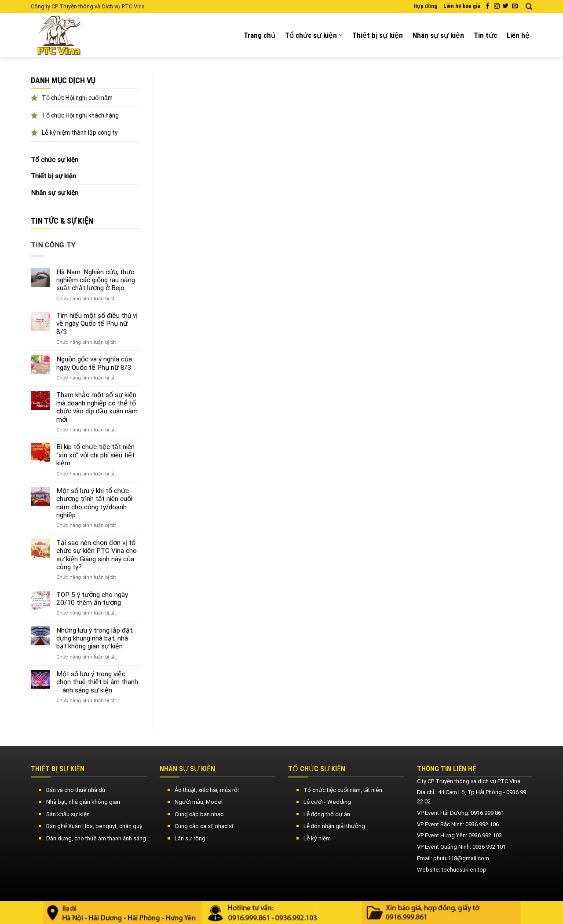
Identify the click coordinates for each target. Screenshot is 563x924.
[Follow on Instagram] (497, 6)
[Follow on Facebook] (488, 6)
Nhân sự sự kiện (438, 35)
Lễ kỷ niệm (317, 838)
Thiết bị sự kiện (378, 35)
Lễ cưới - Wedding (327, 802)
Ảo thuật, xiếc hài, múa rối (207, 790)
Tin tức (485, 35)
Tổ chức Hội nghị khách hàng (80, 115)
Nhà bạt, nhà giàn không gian (83, 802)
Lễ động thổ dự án (327, 814)
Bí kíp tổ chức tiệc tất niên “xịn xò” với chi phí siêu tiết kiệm (95, 455)
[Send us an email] (515, 6)
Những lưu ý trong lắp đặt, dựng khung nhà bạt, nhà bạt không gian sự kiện (95, 639)
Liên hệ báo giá (462, 6)
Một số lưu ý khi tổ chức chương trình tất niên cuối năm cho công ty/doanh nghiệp (94, 503)
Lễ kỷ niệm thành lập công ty (80, 133)
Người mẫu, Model (199, 802)
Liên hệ (518, 35)
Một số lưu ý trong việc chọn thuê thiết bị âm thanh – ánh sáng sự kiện (97, 682)
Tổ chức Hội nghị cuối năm (77, 98)
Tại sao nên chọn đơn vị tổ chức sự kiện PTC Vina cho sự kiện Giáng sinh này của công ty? (97, 555)
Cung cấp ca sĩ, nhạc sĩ (204, 826)
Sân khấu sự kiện (68, 814)
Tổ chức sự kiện (314, 35)
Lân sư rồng (190, 838)
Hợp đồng (425, 6)
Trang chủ (260, 35)
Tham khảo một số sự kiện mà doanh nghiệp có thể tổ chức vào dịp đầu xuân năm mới (97, 407)
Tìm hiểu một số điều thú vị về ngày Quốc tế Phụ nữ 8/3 (97, 324)
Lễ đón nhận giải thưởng (334, 826)
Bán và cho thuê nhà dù (76, 790)
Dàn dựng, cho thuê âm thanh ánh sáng (96, 838)
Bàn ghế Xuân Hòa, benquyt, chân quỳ (94, 826)
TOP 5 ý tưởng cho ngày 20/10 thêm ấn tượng (92, 599)
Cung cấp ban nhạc (199, 814)
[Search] (529, 7)
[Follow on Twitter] (506, 6)
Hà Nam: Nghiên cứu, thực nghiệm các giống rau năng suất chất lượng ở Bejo (96, 280)
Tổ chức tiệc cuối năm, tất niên (343, 790)
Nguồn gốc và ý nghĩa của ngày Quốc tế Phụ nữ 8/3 (94, 363)
